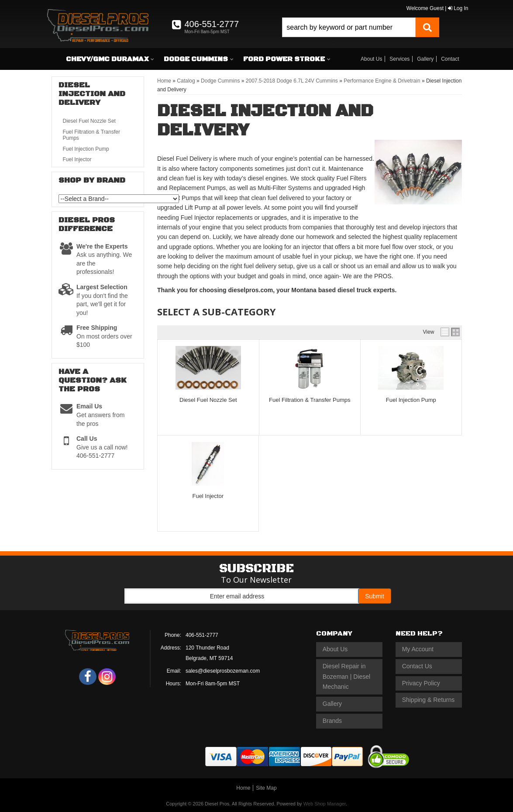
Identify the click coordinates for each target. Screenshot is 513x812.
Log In (458, 8)
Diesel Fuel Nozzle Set (208, 400)
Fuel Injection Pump (411, 400)
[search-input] (349, 27)
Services (399, 59)
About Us (371, 59)
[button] (361, 27)
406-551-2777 (202, 635)
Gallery (425, 59)
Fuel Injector (208, 496)
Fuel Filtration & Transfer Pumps (310, 400)
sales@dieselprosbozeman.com (223, 671)
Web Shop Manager (325, 804)
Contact (450, 59)
